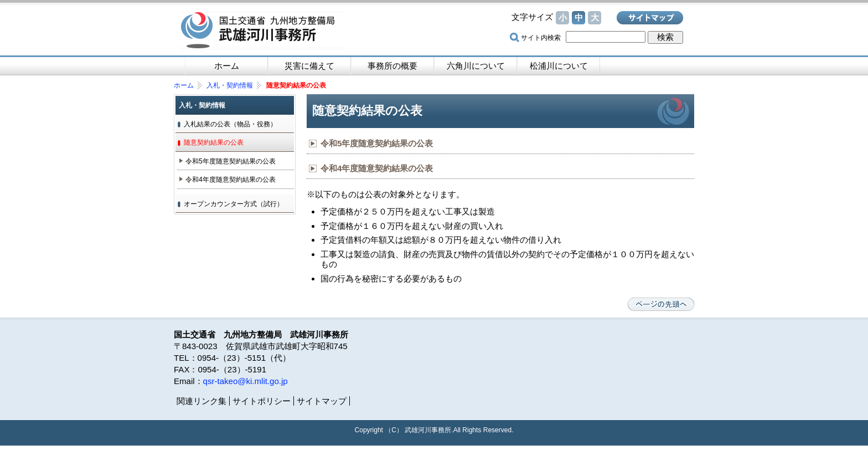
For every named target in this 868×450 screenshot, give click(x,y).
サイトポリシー (262, 401)
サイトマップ (650, 18)
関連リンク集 (201, 401)
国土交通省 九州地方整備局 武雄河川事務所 (262, 30)
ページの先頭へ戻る (661, 304)
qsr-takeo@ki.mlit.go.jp (246, 381)
